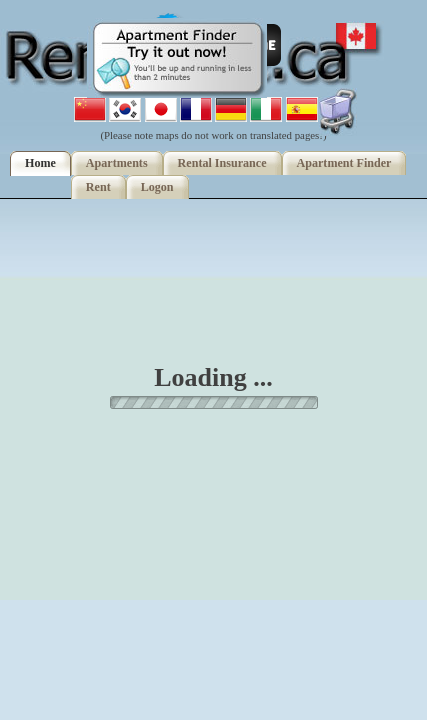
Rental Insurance (222, 163)
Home (40, 163)
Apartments (117, 163)
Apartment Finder (344, 163)
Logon (157, 187)
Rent (98, 187)
